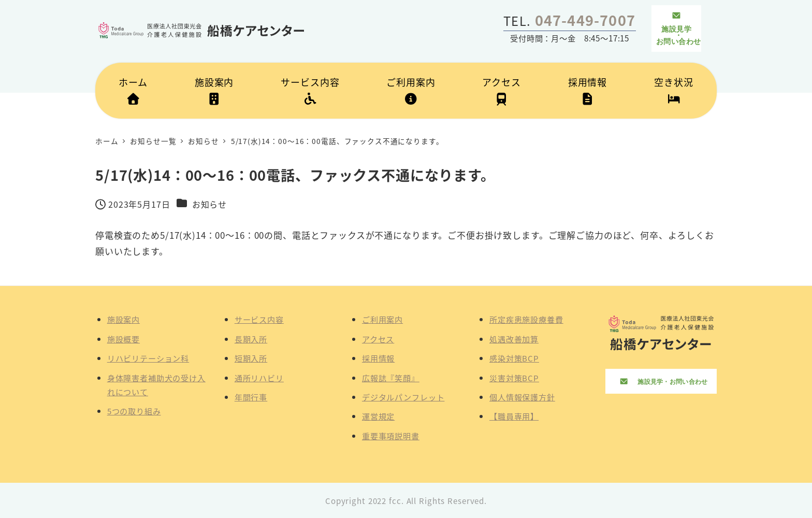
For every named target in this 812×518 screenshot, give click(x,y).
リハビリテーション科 (148, 358)
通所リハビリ (259, 378)
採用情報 (378, 358)
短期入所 (251, 358)
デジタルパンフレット (403, 397)
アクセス (378, 339)
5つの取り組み (134, 411)
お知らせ (209, 204)
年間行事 (251, 397)
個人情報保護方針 (522, 397)
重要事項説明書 (391, 436)
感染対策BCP (514, 358)
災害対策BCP (514, 378)
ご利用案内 (382, 319)
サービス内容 (259, 319)
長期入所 (251, 339)
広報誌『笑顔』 (391, 378)
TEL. (569, 20)
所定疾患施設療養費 (526, 319)
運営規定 (378, 416)
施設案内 (124, 319)
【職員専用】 (514, 416)
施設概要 (124, 339)
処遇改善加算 (514, 339)
